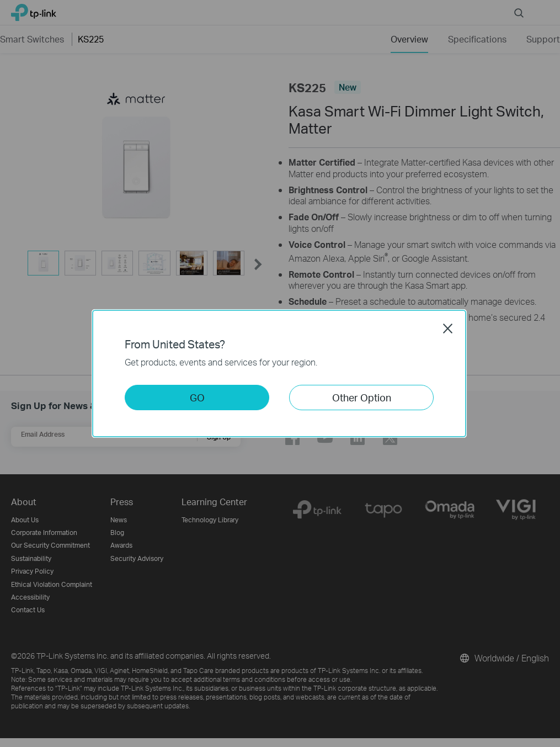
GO (197, 397)
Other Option (362, 397)
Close (448, 329)
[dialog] (280, 373)
